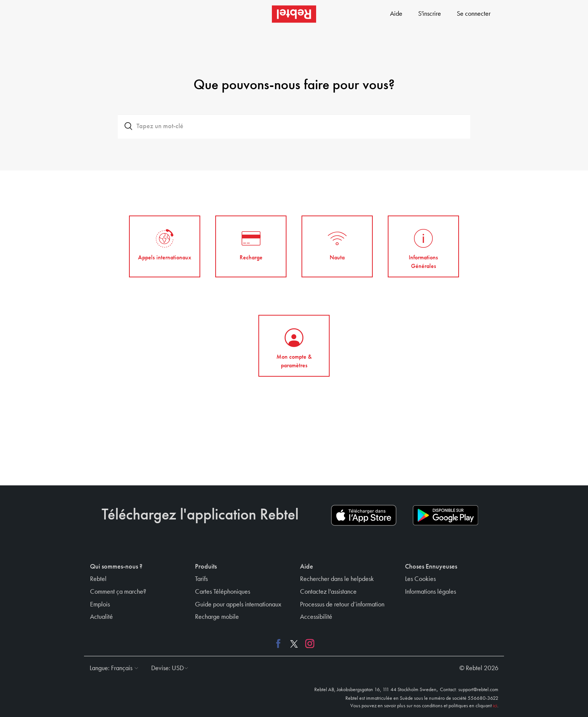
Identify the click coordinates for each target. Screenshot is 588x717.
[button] (112, 668)
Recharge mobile (217, 617)
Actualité (101, 617)
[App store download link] (364, 515)
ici (495, 706)
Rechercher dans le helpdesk (337, 579)
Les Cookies (420, 579)
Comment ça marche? (118, 592)
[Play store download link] (445, 515)
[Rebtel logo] (294, 14)
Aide (396, 14)
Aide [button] (307, 567)
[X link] (294, 644)
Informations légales (430, 592)
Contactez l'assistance (328, 592)
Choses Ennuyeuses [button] (431, 567)
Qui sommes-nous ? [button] (116, 567)
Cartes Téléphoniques (223, 592)
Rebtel (98, 579)
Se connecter (474, 14)
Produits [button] (206, 567)
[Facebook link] (280, 644)
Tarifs (201, 579)
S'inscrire (430, 14)
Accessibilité (316, 617)
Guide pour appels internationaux (238, 605)
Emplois (100, 605)
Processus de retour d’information (342, 605)
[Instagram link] (308, 644)
